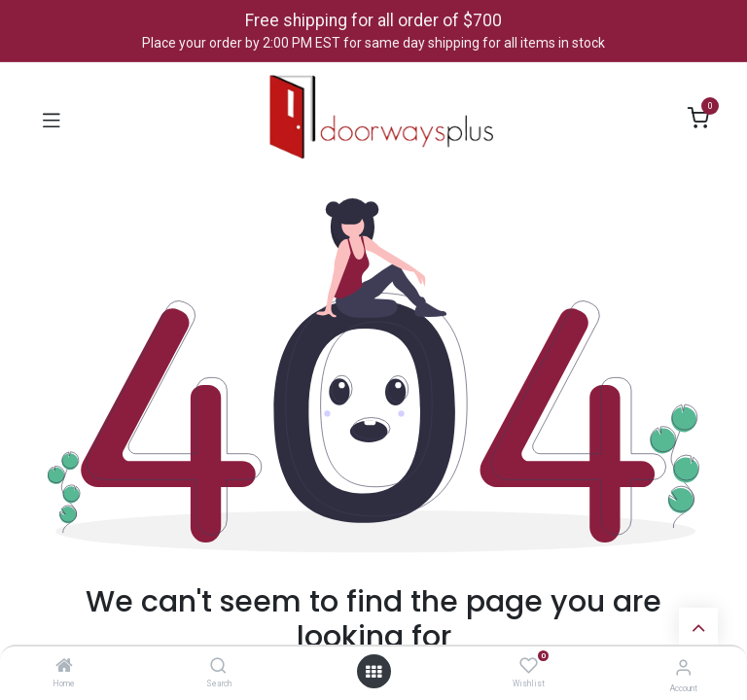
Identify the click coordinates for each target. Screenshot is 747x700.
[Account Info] (683, 667)
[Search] (218, 667)
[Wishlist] (529, 666)
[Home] (64, 667)
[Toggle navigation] (52, 119)
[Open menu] (373, 672)
